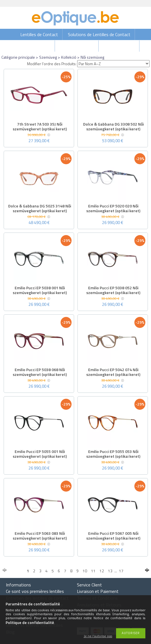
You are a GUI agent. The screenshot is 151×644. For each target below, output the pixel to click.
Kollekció (69, 57)
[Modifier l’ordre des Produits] (113, 64)
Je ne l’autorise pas (98, 636)
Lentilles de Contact (39, 34)
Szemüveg (48, 57)
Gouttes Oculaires (33, 46)
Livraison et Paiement (98, 591)
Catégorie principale (18, 57)
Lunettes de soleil (77, 46)
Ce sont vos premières (35, 591)
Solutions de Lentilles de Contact (99, 34)
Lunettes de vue (119, 46)
